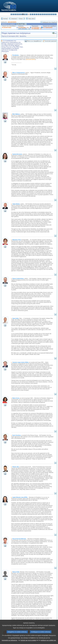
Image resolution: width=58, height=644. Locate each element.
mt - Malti (40, 14)
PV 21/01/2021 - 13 (37, 29)
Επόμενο (21, 19)
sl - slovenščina (52, 14)
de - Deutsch (19, 14)
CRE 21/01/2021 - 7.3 (24, 29)
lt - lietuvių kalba (36, 14)
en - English (25, 14)
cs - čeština (15, 14)
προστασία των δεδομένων (9, 640)
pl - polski (44, 14)
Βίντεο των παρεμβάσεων (34, 41)
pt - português (46, 14)
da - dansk (17, 14)
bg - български (11, 14)
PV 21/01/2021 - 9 (36, 28)
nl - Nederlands (42, 14)
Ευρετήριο (5, 19)
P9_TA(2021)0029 (48, 28)
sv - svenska (56, 14)
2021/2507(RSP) (12, 22)
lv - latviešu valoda (34, 14)
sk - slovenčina (50, 14)
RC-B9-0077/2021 (7, 28)
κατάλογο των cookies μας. (49, 640)
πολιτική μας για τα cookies (28, 640)
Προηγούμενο (14, 19)
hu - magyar (38, 14)
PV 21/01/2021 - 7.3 (23, 28)
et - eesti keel (21, 14)
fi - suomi (54, 14)
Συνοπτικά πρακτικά (50, 41)
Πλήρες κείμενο (31, 19)
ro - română (48, 14)
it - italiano (33, 14)
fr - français (27, 14)
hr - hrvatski (31, 14)
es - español (13, 14)
